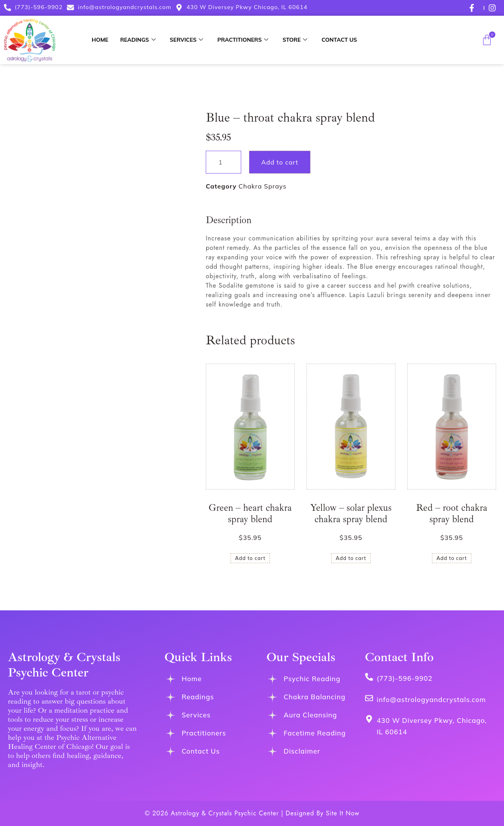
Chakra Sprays (262, 186)
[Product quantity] (223, 162)
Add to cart (280, 162)
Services (187, 40)
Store (295, 40)
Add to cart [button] (250, 558)
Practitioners (243, 40)
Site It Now (342, 813)
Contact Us (339, 40)
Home (100, 40)
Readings (138, 40)
